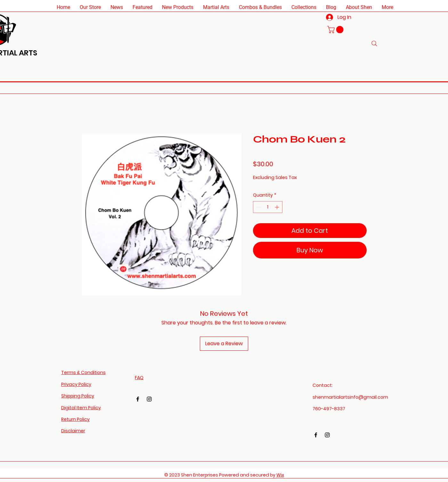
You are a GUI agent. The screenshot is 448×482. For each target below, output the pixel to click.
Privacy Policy (76, 384)
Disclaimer (73, 431)
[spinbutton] (268, 207)
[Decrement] (258, 207)
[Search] (374, 44)
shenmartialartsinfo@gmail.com (350, 397)
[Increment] (277, 207)
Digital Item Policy (81, 408)
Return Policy (75, 419)
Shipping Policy (78, 396)
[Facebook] (138, 399)
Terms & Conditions (83, 372)
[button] (90, 7)
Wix (280, 475)
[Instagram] (149, 399)
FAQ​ (139, 378)
